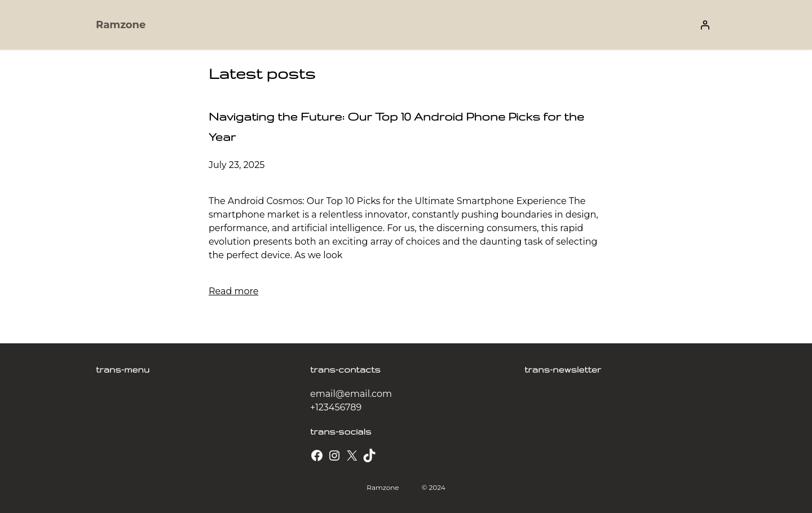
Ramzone (121, 25)
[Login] (705, 25)
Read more (233, 291)
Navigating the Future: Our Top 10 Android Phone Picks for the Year (396, 127)
